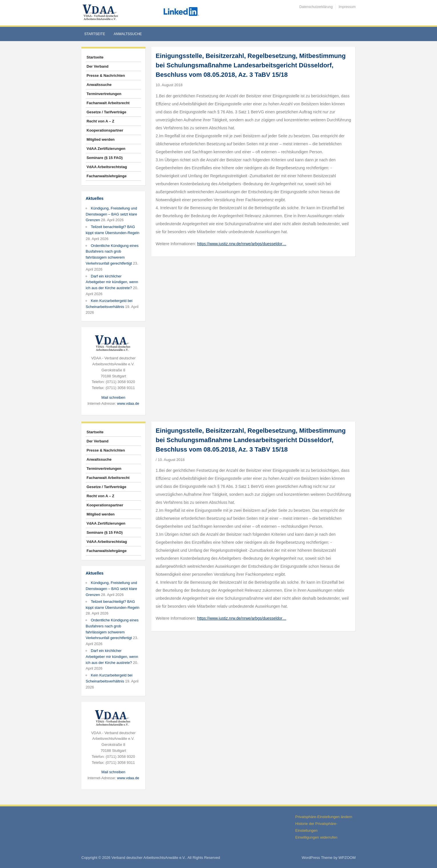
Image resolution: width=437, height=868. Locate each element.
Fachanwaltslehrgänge (107, 176)
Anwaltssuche (128, 34)
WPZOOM (347, 858)
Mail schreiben (113, 397)
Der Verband (98, 66)
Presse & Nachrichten (106, 75)
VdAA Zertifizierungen (106, 149)
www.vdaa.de (128, 403)
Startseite (95, 34)
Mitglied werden (101, 139)
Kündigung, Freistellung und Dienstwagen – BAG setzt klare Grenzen (111, 214)
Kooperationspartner (105, 130)
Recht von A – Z (100, 121)
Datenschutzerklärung (316, 7)
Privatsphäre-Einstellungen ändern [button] (324, 817)
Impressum (347, 7)
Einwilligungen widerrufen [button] (316, 837)
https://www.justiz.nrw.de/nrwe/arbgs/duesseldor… (242, 244)
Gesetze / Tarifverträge (106, 112)
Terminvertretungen (104, 94)
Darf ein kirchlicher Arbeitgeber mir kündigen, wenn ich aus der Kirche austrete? (112, 282)
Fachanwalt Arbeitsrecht (108, 103)
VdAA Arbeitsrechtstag (107, 167)
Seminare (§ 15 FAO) (105, 158)
